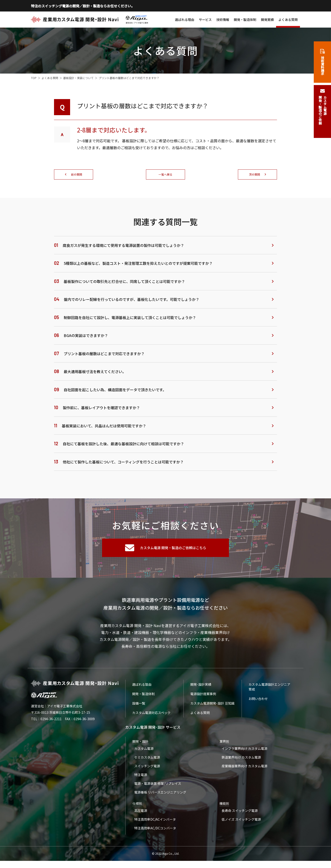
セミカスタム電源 (148, 759)
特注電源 (141, 778)
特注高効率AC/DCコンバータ (156, 835)
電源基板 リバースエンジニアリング (161, 797)
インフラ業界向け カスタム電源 (245, 750)
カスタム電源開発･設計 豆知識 (212, 704)
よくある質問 (288, 20)
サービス (205, 20)
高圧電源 (141, 816)
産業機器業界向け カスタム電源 (245, 768)
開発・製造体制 (245, 20)
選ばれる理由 (185, 20)
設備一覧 (139, 704)
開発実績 (267, 20)
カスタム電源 (144, 750)
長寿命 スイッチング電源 (240, 816)
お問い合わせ (258, 700)
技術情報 (223, 20)
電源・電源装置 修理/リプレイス (158, 787)
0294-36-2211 (51, 720)
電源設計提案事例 (203, 695)
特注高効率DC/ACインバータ (156, 825)
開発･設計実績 (201, 685)
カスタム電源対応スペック (151, 714)
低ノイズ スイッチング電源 (241, 825)
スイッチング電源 (148, 768)
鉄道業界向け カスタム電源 (241, 759)
